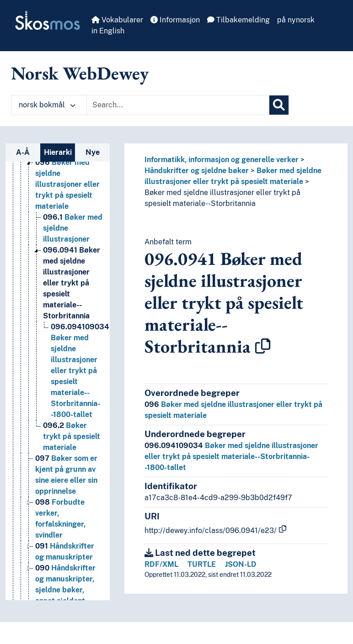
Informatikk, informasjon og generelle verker (222, 160)
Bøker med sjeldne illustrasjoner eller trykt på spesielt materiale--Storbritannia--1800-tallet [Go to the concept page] (80, 371)
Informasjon (175, 20)
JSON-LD (241, 564)
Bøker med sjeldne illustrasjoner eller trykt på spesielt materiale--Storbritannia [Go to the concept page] (72, 283)
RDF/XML (161, 564)
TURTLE (202, 564)
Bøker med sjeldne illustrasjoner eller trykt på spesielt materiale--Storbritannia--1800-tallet (231, 457)
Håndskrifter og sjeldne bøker (197, 171)
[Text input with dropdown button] (178, 105)
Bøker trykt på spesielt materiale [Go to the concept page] (72, 436)
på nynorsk (296, 20)
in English (108, 31)
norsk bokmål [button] (47, 105)
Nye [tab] (93, 152)
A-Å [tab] (23, 152)
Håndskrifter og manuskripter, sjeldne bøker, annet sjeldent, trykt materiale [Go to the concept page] (65, 590)
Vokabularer (117, 20)
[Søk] (279, 105)
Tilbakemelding (238, 20)
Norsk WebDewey (80, 73)
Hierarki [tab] (58, 152)
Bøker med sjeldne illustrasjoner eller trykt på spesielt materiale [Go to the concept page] (67, 184)
